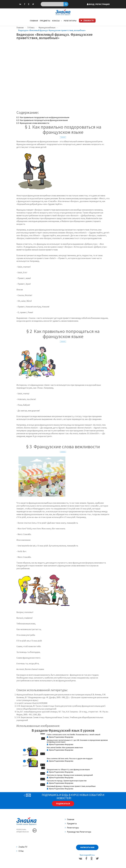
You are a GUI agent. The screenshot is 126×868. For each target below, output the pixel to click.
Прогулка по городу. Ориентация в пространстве (67, 781)
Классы (57, 21)
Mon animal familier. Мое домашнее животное (65, 747)
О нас (20, 851)
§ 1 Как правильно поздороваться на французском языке (43, 117)
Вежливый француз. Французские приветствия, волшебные (71, 786)
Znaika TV (22, 847)
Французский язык (47, 27)
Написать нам (87, 847)
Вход (98, 4)
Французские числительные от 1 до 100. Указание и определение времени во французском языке (77, 741)
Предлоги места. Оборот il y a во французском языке (68, 769)
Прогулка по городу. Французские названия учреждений (70, 775)
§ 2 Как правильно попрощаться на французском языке (42, 120)
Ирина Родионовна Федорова (60, 737)
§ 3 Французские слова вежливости (33, 123)
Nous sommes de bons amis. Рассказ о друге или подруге (70, 758)
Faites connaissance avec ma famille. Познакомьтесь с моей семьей (74, 735)
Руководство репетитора (78, 832)
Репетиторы (70, 21)
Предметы (45, 21)
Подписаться (63, 804)
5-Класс (31, 27)
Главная (34, 21)
